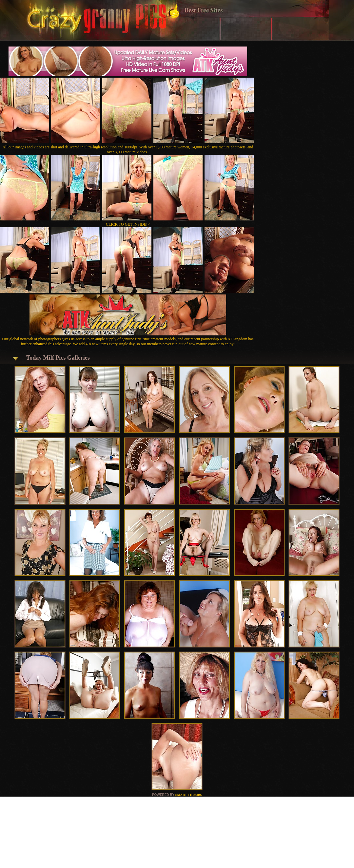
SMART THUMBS (189, 795)
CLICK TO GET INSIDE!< (128, 224)
